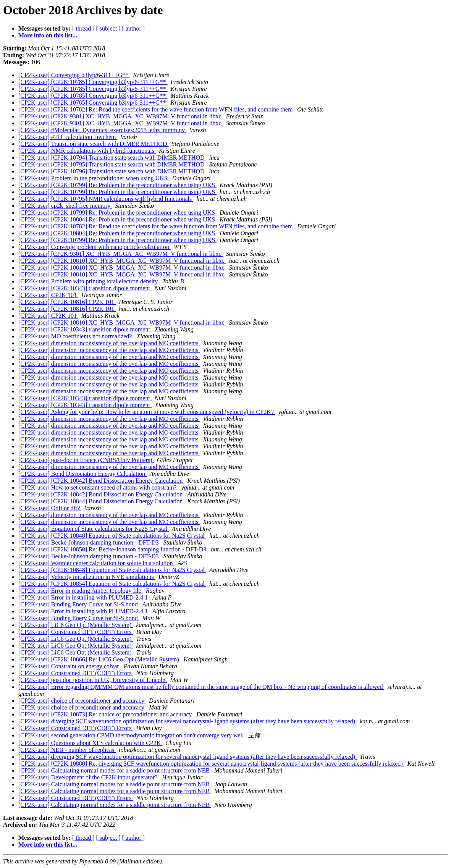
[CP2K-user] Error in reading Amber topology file (81, 591)
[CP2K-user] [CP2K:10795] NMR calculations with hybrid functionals (106, 199)
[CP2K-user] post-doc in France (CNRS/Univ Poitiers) (86, 460)
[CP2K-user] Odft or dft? (50, 508)
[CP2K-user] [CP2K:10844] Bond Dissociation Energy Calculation (101, 501)
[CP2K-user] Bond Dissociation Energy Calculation (82, 474)
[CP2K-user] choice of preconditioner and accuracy (82, 701)
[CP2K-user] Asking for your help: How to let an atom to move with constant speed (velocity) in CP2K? (147, 412)
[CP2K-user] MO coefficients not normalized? (76, 336)
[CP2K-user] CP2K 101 (48, 295)
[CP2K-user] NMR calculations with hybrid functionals (87, 151)
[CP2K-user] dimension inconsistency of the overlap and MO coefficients (109, 343)
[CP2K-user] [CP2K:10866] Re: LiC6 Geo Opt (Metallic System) (99, 659)
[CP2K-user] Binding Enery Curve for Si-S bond (79, 604)
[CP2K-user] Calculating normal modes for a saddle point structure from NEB (115, 770)
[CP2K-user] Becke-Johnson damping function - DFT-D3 (89, 542)
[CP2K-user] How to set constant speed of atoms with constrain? (98, 487)
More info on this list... (48, 35)
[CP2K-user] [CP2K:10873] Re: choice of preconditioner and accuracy (106, 714)
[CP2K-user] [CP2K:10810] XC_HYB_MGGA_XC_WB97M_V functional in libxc (122, 261)
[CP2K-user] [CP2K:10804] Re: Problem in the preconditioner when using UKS (117, 219)
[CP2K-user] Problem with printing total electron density (89, 281)
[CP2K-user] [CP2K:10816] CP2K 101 (67, 302)
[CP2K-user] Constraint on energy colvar (70, 666)
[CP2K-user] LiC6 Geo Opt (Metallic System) (76, 625)
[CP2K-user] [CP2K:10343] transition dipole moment (85, 288)
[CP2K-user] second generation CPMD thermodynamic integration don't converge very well (132, 735)
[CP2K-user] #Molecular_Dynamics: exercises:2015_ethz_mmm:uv (102, 130)
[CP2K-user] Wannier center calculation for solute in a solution (96, 563)
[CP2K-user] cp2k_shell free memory (65, 206)
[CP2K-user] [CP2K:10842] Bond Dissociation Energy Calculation (101, 481)
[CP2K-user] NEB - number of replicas (67, 750)
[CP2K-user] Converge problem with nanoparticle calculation (95, 247)
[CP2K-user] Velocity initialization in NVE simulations (87, 577)
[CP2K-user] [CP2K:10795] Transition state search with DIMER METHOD (112, 164)
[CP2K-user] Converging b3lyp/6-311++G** (74, 75)
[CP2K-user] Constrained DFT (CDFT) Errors (76, 632)
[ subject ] (108, 28)
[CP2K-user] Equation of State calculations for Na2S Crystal (94, 529)
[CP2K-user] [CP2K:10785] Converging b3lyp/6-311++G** (93, 82)
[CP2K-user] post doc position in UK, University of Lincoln (93, 680)
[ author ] (134, 28)
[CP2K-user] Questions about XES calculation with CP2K (90, 743)
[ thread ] (83, 28)
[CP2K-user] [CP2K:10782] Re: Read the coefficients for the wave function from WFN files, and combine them (156, 109)
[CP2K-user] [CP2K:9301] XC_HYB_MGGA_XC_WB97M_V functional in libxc (121, 116)
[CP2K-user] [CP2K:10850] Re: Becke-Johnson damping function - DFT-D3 (113, 549)
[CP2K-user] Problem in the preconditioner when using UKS (94, 178)
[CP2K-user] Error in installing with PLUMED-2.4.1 (84, 597)
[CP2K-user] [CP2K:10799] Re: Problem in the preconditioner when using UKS (117, 185)
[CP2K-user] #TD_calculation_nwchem (68, 137)
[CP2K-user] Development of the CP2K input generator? (89, 777)
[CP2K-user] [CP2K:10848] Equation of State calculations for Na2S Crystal (112, 536)
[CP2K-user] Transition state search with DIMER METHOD (93, 144)
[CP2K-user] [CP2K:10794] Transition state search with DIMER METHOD (112, 158)
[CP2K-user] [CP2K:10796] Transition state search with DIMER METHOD (112, 171)
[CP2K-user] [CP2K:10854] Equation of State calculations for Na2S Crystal (112, 584)
